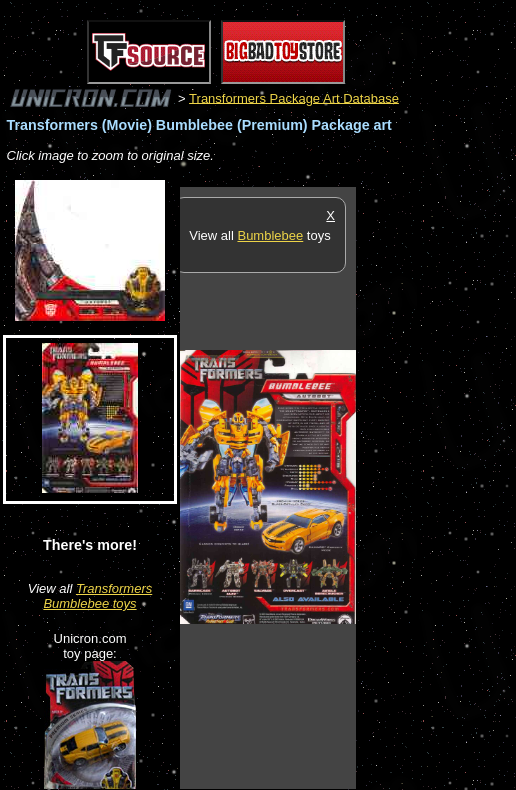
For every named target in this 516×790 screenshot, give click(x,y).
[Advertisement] (436, 487)
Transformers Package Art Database (294, 97)
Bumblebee (270, 235)
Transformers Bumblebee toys (97, 596)
